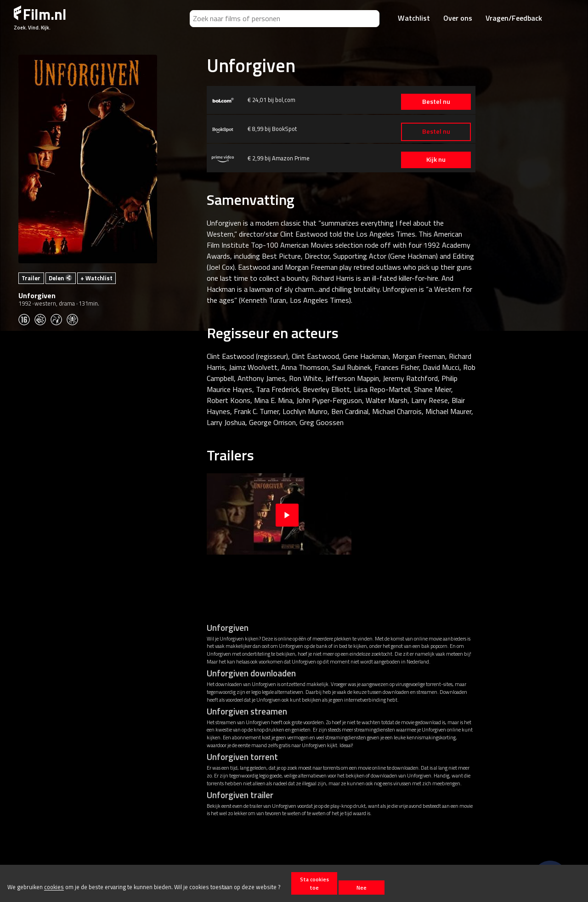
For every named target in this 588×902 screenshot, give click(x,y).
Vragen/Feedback (514, 18)
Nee (362, 888)
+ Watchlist (96, 278)
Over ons (458, 18)
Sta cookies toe (314, 883)
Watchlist (414, 18)
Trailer (31, 278)
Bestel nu (432, 102)
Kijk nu (432, 159)
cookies (54, 887)
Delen (60, 278)
